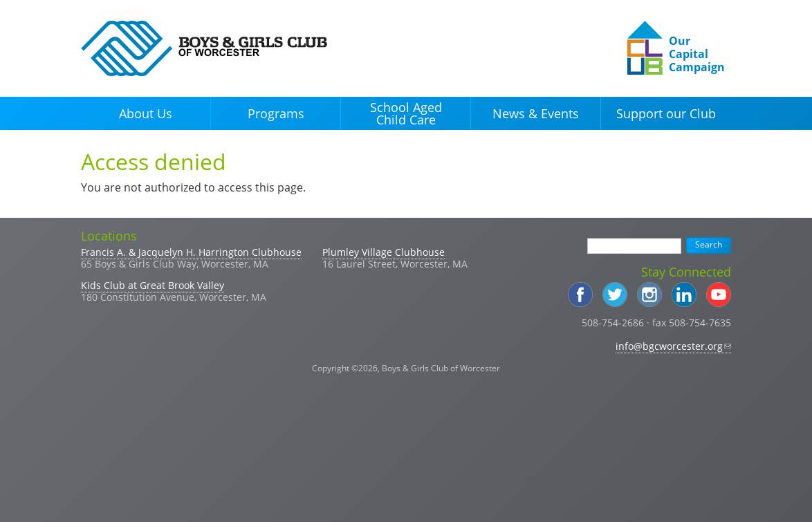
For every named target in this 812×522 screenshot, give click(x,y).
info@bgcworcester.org (673, 346)
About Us (146, 113)
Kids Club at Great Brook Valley (153, 285)
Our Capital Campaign (697, 54)
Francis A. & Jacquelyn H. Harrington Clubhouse (191, 252)
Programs (276, 113)
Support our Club (666, 113)
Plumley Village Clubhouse (384, 252)
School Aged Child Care (406, 113)
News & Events (536, 113)
